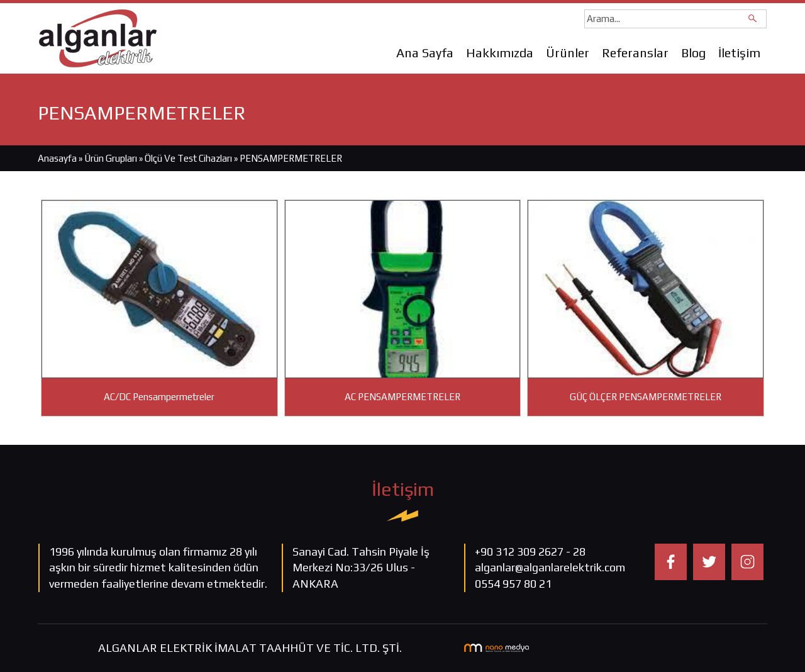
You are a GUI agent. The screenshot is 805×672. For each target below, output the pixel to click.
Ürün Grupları (112, 158)
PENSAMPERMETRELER (291, 158)
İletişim (739, 53)
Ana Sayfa (425, 53)
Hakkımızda (500, 53)
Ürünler (568, 53)
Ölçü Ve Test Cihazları (188, 158)
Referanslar (635, 53)
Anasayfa (57, 158)
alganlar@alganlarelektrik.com (550, 567)
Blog (693, 53)
